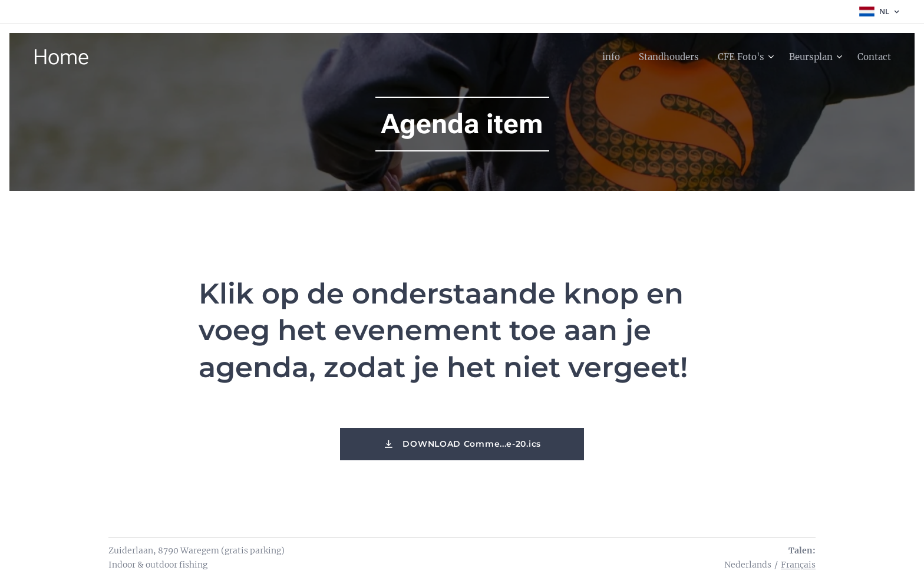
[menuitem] (598, 57)
